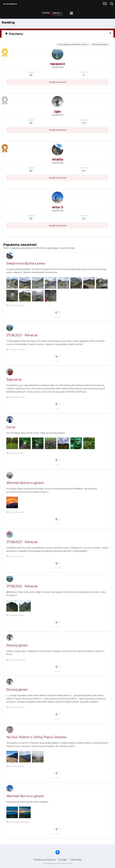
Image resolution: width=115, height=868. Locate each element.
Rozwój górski (17, 645)
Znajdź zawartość (57, 82)
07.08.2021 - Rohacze (22, 335)
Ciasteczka (76, 860)
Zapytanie (14, 379)
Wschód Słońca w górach (25, 483)
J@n (57, 112)
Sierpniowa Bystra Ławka (26, 263)
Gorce (11, 427)
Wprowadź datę (100, 44)
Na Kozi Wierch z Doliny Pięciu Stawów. (37, 737)
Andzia (58, 159)
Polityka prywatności (45, 860)
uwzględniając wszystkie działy (73, 44)
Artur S (58, 207)
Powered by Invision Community (58, 863)
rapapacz (57, 64)
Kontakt (63, 860)
